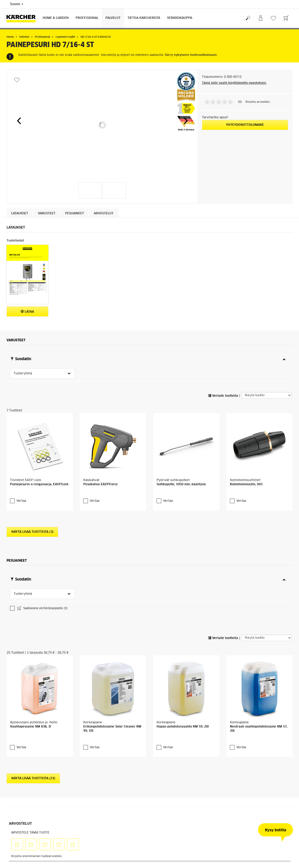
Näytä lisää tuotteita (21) (33, 778)
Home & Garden (56, 18)
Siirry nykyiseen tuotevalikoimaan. (191, 55)
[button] (19, 121)
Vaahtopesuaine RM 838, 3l (30, 727)
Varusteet (47, 214)
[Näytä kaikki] (266, 395)
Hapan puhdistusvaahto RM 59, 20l (183, 727)
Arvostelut (104, 214)
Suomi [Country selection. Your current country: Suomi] (17, 4)
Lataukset (20, 214)
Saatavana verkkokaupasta (42, 609)
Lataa (27, 312)
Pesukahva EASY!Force (101, 484)
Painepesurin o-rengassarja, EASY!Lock (39, 484)
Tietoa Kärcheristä (144, 18)
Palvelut (113, 18)
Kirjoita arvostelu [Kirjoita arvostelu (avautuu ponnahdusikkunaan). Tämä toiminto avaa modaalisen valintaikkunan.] (258, 102)
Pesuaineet (75, 214)
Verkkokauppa (180, 18)
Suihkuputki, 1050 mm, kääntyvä (181, 484)
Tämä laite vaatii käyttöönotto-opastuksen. (234, 83)
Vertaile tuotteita (223, 396)
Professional (87, 18)
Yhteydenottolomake (245, 125)
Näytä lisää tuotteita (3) (32, 532)
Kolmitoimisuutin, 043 (246, 484)
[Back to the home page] (23, 18)
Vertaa (21, 501)
